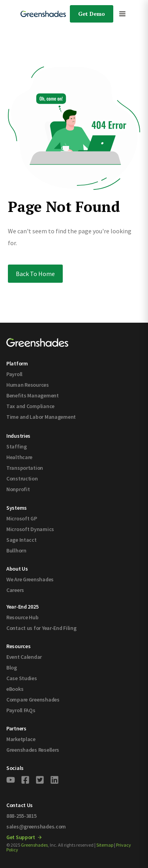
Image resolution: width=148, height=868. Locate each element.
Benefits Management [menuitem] (33, 395)
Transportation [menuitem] (25, 468)
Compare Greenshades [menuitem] (33, 700)
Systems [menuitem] (17, 508)
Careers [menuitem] (15, 590)
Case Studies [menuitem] (22, 678)
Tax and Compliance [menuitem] (30, 406)
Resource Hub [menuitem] (22, 617)
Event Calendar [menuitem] (24, 657)
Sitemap (105, 845)
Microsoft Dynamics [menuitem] (30, 529)
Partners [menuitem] (16, 728)
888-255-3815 (22, 816)
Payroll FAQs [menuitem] (21, 710)
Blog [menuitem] (12, 668)
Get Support (24, 837)
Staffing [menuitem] (17, 446)
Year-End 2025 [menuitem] (22, 607)
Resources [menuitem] (18, 646)
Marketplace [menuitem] (21, 739)
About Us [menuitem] (17, 569)
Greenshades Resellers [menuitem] (33, 750)
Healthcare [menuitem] (19, 457)
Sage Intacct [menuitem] (22, 540)
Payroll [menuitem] (14, 374)
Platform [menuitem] (17, 363)
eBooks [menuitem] (15, 689)
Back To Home (35, 274)
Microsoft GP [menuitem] (22, 518)
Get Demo (92, 14)
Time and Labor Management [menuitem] (41, 417)
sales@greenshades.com (36, 826)
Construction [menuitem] (22, 478)
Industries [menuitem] (18, 436)
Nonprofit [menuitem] (18, 489)
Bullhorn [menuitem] (16, 550)
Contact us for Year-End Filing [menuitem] (41, 628)
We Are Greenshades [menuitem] (30, 579)
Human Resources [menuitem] (28, 385)
